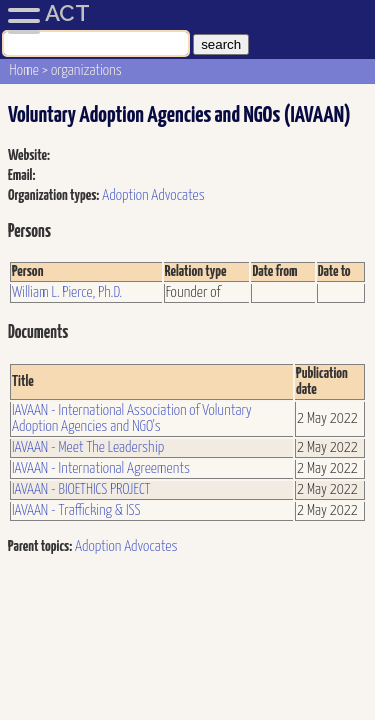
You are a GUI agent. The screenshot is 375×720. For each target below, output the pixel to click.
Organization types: (53, 195)
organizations (86, 70)
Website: (29, 155)
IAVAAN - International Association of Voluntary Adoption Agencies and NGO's (132, 418)
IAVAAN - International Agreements (101, 468)
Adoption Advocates (153, 195)
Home (24, 70)
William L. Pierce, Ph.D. (67, 292)
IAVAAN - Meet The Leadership (88, 447)
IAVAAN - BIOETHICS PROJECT (81, 489)
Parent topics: (40, 546)
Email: (21, 175)
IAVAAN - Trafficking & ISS (76, 510)
